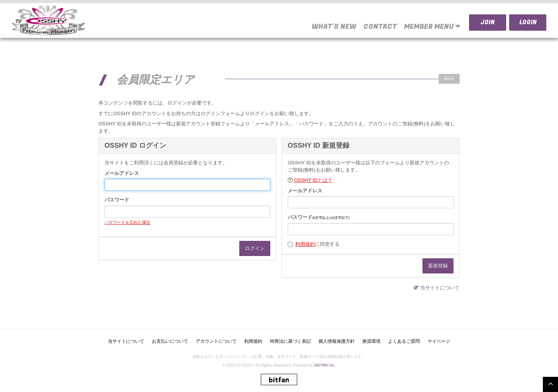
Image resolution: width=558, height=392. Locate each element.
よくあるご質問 (404, 341)
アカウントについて (216, 341)
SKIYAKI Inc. (325, 365)
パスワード (117, 200)
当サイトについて (440, 288)
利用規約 (305, 244)
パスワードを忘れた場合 (127, 222)
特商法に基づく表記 (290, 341)
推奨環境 (371, 341)
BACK (449, 79)
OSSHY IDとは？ (313, 180)
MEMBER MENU (432, 26)
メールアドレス (122, 173)
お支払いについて (170, 341)
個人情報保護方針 (337, 341)
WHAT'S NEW (334, 27)
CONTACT (380, 27)
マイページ (439, 341)
